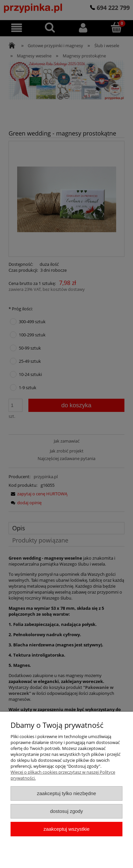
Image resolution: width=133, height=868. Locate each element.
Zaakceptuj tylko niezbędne (66, 793)
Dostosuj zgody (67, 811)
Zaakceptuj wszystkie (66, 829)
